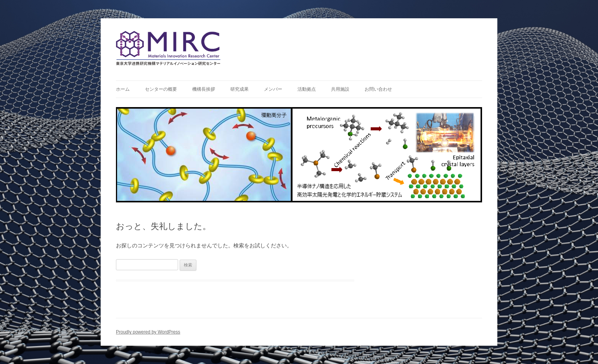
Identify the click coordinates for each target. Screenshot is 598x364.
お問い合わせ (378, 89)
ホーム (123, 89)
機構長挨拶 (204, 89)
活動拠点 (307, 89)
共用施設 (340, 89)
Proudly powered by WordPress (148, 332)
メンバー (273, 89)
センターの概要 (161, 89)
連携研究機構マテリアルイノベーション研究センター (299, 47)
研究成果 (240, 89)
